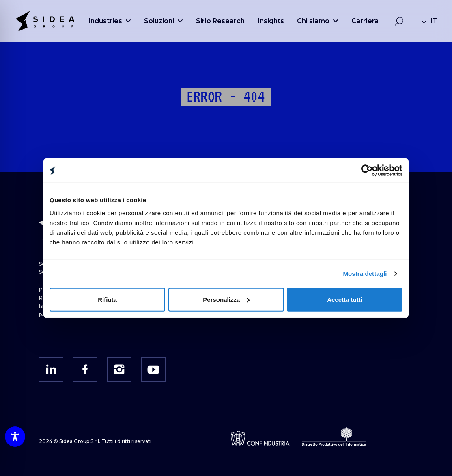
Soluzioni (164, 21)
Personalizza (226, 299)
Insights (271, 21)
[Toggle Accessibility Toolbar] (15, 437)
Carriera (365, 21)
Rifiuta (107, 299)
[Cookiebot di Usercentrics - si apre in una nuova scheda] (367, 171)
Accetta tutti (345, 299)
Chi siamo (318, 21)
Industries (110, 21)
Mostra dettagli (365, 274)
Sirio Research (220, 21)
